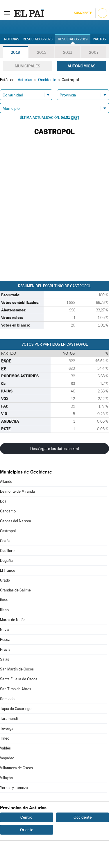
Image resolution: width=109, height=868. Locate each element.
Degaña (6, 561)
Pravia (5, 649)
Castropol (8, 531)
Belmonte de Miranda (17, 491)
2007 (94, 52)
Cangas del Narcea (16, 521)
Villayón (6, 778)
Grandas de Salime (15, 590)
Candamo (8, 511)
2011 (68, 52)
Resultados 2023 (38, 39)
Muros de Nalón (13, 620)
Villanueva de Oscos (16, 768)
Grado (5, 580)
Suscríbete (83, 13)
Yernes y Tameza (14, 788)
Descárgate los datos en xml (54, 449)
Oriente (27, 830)
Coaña (5, 541)
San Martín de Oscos (17, 669)
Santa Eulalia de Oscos (19, 679)
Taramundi (9, 719)
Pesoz (5, 640)
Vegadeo (7, 758)
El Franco (8, 570)
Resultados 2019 (73, 39)
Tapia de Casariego (16, 709)
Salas (5, 659)
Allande (6, 481)
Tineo (5, 738)
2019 (15, 52)
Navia (5, 630)
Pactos (99, 39)
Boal (4, 501)
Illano (4, 610)
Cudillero (7, 551)
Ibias (4, 600)
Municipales (27, 66)
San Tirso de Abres (16, 689)
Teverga (7, 728)
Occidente (83, 817)
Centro (26, 817)
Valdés (5, 748)
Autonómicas (81, 66)
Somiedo (7, 699)
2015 (42, 52)
